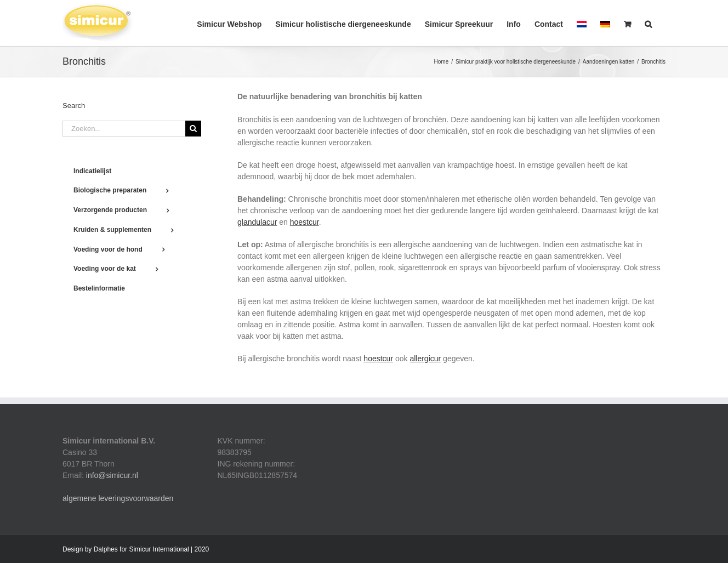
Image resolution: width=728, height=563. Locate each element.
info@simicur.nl (112, 475)
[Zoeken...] (124, 129)
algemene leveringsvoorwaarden (118, 498)
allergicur (425, 359)
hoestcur (305, 222)
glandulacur (257, 222)
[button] (648, 23)
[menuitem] (582, 23)
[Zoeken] (193, 129)
